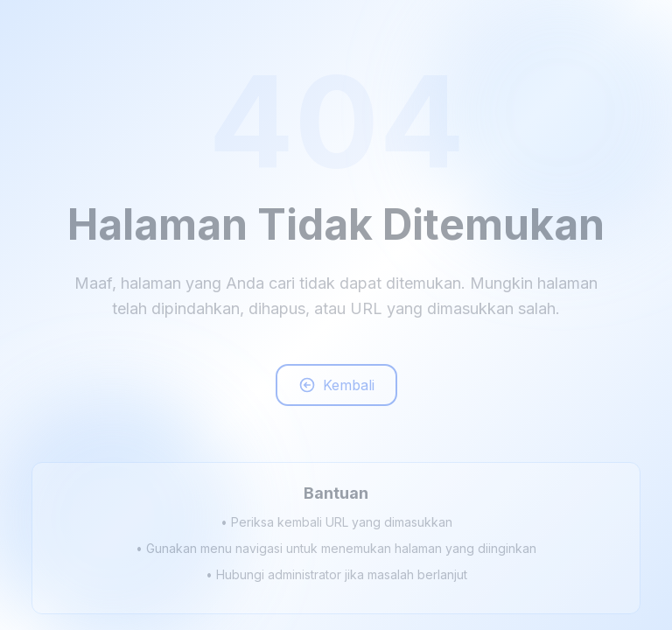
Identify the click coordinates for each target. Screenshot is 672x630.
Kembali (336, 388)
